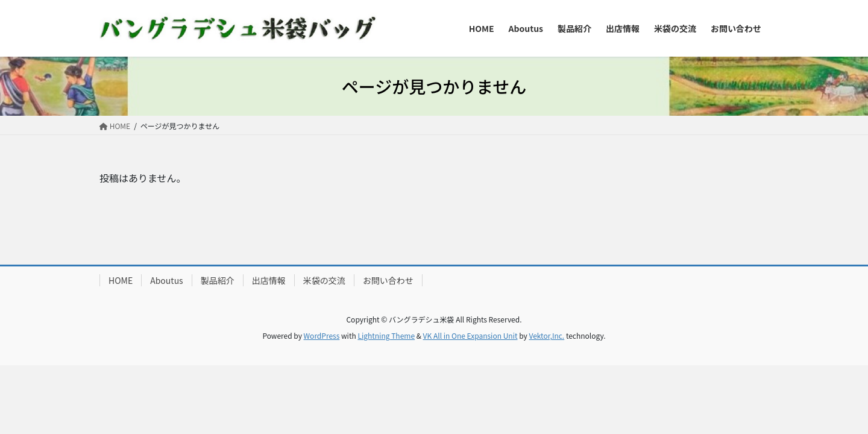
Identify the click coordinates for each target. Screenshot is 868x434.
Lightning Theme (386, 335)
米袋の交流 (324, 280)
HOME (121, 280)
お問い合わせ (388, 280)
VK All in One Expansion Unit (470, 335)
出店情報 (269, 280)
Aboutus (166, 280)
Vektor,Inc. (546, 335)
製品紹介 (218, 280)
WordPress (322, 335)
